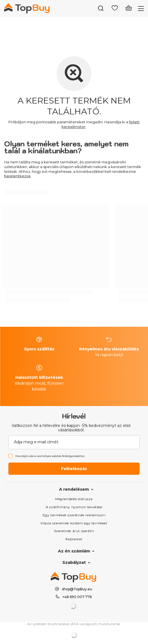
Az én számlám (74, 551)
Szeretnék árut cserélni (74, 531)
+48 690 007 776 (77, 597)
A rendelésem (74, 489)
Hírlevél (74, 416)
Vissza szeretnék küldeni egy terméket (74, 523)
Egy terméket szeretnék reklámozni (74, 515)
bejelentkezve (17, 176)
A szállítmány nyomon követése (74, 507)
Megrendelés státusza (74, 499)
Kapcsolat (74, 539)
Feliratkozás (74, 469)
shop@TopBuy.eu (77, 589)
